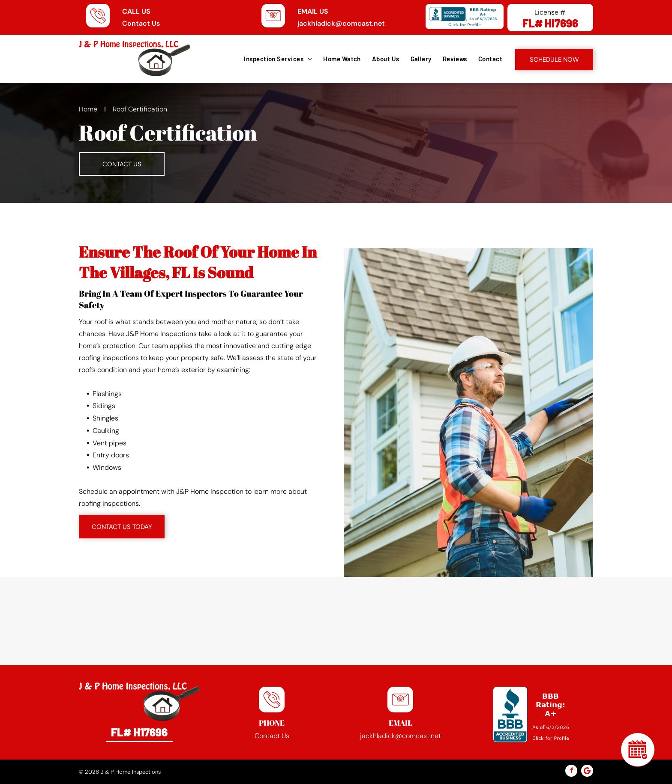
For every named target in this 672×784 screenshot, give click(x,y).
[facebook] (571, 772)
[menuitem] (277, 59)
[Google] (587, 772)
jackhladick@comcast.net (341, 23)
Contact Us (141, 23)
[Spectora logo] (143, 621)
